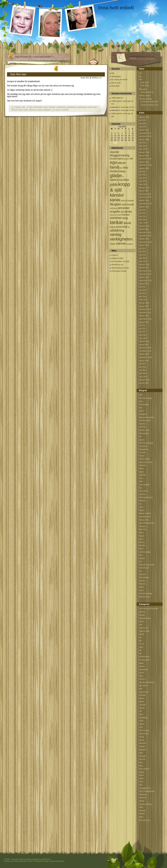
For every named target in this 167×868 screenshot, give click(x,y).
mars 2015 (143, 184)
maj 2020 (142, 127)
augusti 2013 (144, 245)
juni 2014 (142, 213)
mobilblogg (143, 718)
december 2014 (145, 194)
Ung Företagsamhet (147, 791)
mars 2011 (143, 338)
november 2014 (145, 197)
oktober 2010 (144, 354)
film (140, 650)
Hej (113, 73)
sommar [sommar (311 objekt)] (116, 218)
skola (90, 107)
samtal (141, 740)
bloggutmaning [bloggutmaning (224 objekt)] (120, 155)
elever (46, 107)
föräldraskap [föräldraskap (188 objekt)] (118, 171)
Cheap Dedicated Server (23, 861)
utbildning (32, 110)
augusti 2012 (144, 284)
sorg (140, 762)
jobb (23, 107)
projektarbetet (71, 107)
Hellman (142, 465)
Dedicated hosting (41, 861)
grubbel (142, 666)
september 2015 (145, 165)
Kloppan (142, 501)
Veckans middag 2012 (150, 102)
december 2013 (145, 232)
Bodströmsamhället (146, 417)
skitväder (142, 750)
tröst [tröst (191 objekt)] (119, 227)
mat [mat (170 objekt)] (124, 204)
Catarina (142, 424)
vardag (39, 110)
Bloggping (143, 414)
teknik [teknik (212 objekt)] (127, 223)
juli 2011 (142, 325)
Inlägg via (117, 258)
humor (141, 673)
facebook (52, 107)
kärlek (141, 702)
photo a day (144, 734)
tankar (26, 110)
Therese (142, 584)
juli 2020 (142, 120)
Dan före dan (18, 74)
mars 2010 (143, 377)
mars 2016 (143, 149)
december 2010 (145, 348)
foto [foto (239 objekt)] (126, 168)
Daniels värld (144, 430)
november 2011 (145, 312)
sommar (142, 759)
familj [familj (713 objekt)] (115, 167)
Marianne (143, 526)
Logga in (115, 255)
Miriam (141, 536)
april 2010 (143, 373)
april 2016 (143, 146)
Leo (140, 504)
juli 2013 (142, 248)
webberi (142, 814)
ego (140, 641)
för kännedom (144, 660)
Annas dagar (144, 404)
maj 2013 (142, 255)
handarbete (143, 669)
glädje (141, 663)
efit (140, 637)
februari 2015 (144, 188)
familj (141, 647)
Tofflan (114, 98)
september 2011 (145, 319)
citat (140, 625)
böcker (141, 621)
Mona (141, 539)
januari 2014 (144, 229)
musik (141, 721)
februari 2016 (144, 152)
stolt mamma (144, 769)
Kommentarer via (120, 261)
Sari (140, 561)
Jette (141, 481)
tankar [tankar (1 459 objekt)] (116, 222)
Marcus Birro (144, 520)
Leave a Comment (62, 110)
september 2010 (145, 357)
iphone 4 (142, 679)
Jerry (141, 478)
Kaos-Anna (143, 491)
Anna (141, 401)
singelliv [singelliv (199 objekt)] (115, 212)
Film (140, 79)
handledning (61, 107)
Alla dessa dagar (145, 398)
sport (141, 766)
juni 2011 (142, 329)
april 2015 (143, 181)
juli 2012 (142, 287)
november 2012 (145, 274)
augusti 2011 (144, 322)
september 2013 (145, 242)
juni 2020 (142, 123)
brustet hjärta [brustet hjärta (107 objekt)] (117, 159)
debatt (141, 634)
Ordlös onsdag (145, 95)
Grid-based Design (119, 271)
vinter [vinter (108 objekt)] (113, 244)
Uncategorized (145, 788)
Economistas (144, 433)
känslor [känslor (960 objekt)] (117, 195)
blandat (142, 615)
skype (95, 107)
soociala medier (17, 110)
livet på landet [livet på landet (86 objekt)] (127, 201)
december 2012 (145, 271)
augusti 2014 (144, 207)
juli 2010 (142, 364)
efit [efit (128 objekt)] (131, 159)
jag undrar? (143, 686)
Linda (141, 507)
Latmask (142, 705)
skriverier (142, 756)
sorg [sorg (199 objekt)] (125, 218)
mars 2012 (143, 300)
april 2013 (143, 258)
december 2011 (145, 309)
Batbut (141, 411)
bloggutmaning (145, 618)
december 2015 (145, 159)
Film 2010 (145, 86)
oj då (141, 727)
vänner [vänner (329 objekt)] (121, 243)
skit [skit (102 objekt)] (122, 212)
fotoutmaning (144, 657)
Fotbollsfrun (143, 449)
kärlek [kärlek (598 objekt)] (115, 200)
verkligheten (47, 110)
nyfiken (142, 724)
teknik (141, 778)
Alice (141, 395)
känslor (142, 698)
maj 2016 (142, 143)
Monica (142, 542)
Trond (141, 590)
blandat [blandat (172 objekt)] (114, 152)
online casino (144, 730)
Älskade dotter (144, 597)
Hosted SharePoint (57, 861)
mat (140, 711)
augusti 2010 (144, 361)
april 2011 (143, 335)
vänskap (142, 810)
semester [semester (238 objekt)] (123, 208)
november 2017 (145, 133)
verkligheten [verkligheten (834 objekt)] (121, 239)
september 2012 (145, 280)
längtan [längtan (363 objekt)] (116, 204)
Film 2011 (145, 82)
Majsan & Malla (145, 513)
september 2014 (145, 204)
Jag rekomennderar (147, 682)
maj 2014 (142, 216)
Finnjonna (143, 446)
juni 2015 (142, 175)
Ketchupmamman (146, 497)
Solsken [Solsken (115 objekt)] (126, 215)
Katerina (142, 494)
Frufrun (142, 456)
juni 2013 (142, 252)
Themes (142, 581)
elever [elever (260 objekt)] (122, 163)
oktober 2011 (144, 316)
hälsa (141, 676)
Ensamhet (115, 86)
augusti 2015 (144, 168)
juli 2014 (142, 210)
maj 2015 (142, 178)
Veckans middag (145, 99)
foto (140, 653)
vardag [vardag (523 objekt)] (116, 234)
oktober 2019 (144, 130)
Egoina (142, 440)
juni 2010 (142, 367)
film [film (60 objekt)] (121, 168)
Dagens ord (143, 628)
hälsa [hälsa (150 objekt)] (126, 180)
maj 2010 (142, 370)
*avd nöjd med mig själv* (149, 608)
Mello (141, 714)
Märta (141, 549)
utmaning (142, 798)
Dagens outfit (144, 631)
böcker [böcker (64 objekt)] (126, 159)
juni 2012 (142, 290)
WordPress (46, 859)
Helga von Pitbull (146, 462)
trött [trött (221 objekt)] (125, 227)
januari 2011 (144, 345)
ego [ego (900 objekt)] (114, 162)
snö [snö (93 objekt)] (119, 215)
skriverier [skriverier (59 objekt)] (113, 215)
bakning (142, 612)
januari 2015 (144, 191)
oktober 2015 (144, 162)
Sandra (142, 558)
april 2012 (143, 296)
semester (142, 743)
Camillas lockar (145, 420)
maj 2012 (142, 293)
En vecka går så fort (119, 79)
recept (141, 737)
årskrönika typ (144, 820)
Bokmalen (143, 89)
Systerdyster (144, 577)
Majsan (142, 510)
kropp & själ (143, 692)
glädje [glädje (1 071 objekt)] (116, 176)
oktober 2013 (144, 239)
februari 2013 (144, 264)
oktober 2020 (144, 117)
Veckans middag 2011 (150, 105)
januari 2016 (144, 156)
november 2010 (145, 351)
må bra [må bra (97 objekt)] (113, 208)
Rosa (141, 555)
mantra (142, 708)
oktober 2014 (144, 200)
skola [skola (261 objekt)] (128, 212)
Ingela (141, 472)
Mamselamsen (145, 517)
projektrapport (82, 107)
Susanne (142, 574)
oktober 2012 (144, 277)
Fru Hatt (142, 452)
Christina (142, 427)
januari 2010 (144, 383)
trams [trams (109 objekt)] (113, 227)
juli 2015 (142, 172)
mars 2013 (143, 261)
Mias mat (142, 529)
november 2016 (145, 136)
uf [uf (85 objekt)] (129, 227)
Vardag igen (116, 76)
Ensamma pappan (146, 443)
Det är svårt (116, 83)
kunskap (142, 695)
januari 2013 (144, 268)
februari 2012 (144, 303)
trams (141, 781)
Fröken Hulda (144, 459)
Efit (140, 76)
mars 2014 (143, 223)
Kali (140, 488)
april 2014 (143, 220)
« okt (115, 142)
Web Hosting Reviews (120, 268)
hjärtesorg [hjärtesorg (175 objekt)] (116, 180)
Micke (141, 533)
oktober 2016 (144, 139)
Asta (141, 408)
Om (140, 73)
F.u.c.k (141, 644)
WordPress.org (117, 265)
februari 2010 (144, 380)
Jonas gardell (144, 485)
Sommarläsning (147, 92)
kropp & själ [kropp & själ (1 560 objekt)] (120, 187)
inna (100, 78)
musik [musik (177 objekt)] (130, 204)
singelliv (142, 746)
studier (141, 772)
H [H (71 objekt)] (123, 176)
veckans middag (145, 804)
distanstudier (38, 107)
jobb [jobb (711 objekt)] (114, 185)
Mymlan (142, 545)
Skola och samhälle (147, 565)
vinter (141, 807)
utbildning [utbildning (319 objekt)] (117, 230)
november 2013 (145, 236)
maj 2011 (142, 332)
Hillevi (141, 469)
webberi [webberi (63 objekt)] (130, 244)
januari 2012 (144, 306)
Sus (140, 571)
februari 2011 (144, 341)
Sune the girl (144, 568)
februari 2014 (144, 226)
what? (141, 817)
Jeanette (142, 475)
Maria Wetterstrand (146, 523)
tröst (140, 785)
